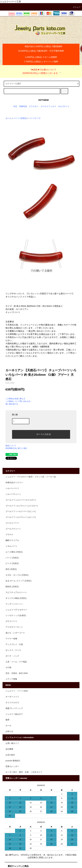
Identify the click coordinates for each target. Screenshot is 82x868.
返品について (11, 446)
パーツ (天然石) (20, 118)
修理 (7, 720)
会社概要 (9, 749)
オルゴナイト (64, 106)
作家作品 (23, 106)
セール (8, 726)
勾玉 (15, 106)
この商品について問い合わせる (18, 401)
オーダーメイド (12, 697)
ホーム (8, 118)
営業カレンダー (12, 766)
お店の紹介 (10, 755)
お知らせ (9, 731)
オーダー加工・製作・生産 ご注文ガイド (24, 772)
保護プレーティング (14, 708)
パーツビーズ (35, 118)
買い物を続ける (12, 404)
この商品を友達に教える (15, 399)
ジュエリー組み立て (14, 714)
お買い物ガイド (12, 743)
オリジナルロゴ (12, 703)
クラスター (34, 106)
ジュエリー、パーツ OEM (17, 691)
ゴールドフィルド (48, 106)
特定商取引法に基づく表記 (16, 448)
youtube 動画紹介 (13, 761)
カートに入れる (41, 434)
